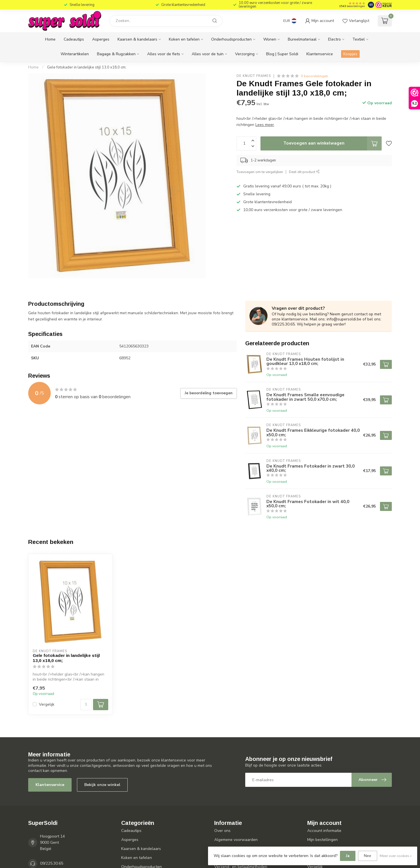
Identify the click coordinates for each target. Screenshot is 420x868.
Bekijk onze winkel (102, 785)
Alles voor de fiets (164, 54)
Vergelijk (47, 704)
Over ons (222, 831)
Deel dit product (304, 172)
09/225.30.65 (52, 863)
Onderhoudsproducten (231, 39)
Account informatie (324, 831)
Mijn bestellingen (322, 840)
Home (50, 39)
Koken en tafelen (184, 39)
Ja (348, 856)
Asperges (101, 39)
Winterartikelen (75, 54)
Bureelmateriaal (302, 39)
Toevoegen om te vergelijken (260, 172)
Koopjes (350, 54)
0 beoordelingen (314, 76)
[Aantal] (86, 705)
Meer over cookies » (396, 856)
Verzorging (245, 54)
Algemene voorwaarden (236, 840)
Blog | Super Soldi (282, 54)
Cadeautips (74, 39)
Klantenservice (320, 54)
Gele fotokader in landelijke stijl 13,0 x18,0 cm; (87, 67)
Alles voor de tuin (208, 54)
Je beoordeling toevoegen (209, 393)
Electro (334, 39)
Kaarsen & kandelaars (137, 39)
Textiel (359, 39)
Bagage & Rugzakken (116, 54)
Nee (368, 856)
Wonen (270, 39)
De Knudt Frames (254, 76)
